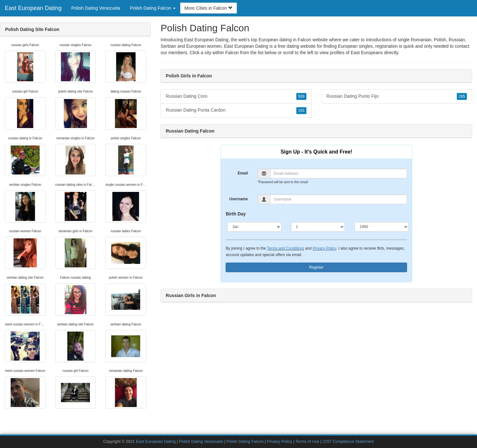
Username (238, 199)
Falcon (232, 53)
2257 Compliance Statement (348, 442)
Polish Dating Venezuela (96, 8)
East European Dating (33, 8)
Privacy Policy (324, 248)
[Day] (318, 227)
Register (316, 267)
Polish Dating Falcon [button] (153, 8)
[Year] (381, 227)
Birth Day (236, 214)
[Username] (339, 199)
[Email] (339, 174)
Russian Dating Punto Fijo (397, 96)
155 (301, 111)
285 (462, 96)
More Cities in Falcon (208, 8)
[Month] (254, 227)
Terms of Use (307, 442)
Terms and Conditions (285, 248)
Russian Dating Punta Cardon (236, 110)
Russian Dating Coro (236, 96)
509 (301, 96)
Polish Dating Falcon (245, 442)
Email (243, 173)
